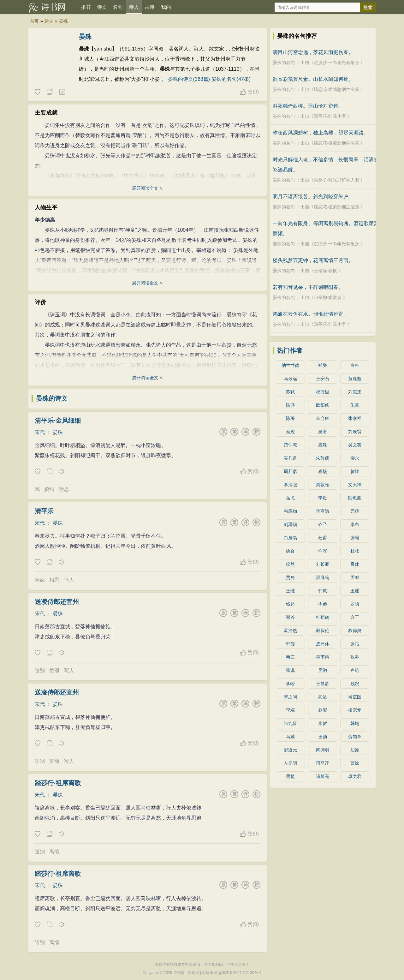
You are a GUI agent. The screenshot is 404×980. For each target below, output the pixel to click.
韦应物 (290, 511)
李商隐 (323, 511)
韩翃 (355, 723)
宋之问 (290, 697)
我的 (166, 7)
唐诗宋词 (210, 973)
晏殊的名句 (284, 63)
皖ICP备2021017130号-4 (240, 973)
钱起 (290, 604)
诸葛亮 (323, 776)
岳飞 (290, 498)
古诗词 (193, 973)
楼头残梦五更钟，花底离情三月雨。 (313, 260)
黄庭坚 (355, 379)
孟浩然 (290, 630)
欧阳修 (323, 405)
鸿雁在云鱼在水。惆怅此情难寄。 (311, 314)
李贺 (323, 723)
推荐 (86, 7)
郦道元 (290, 750)
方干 (355, 617)
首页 (34, 21)
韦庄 (290, 657)
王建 (355, 591)
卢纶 (355, 670)
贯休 (355, 564)
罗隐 (355, 604)
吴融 (323, 670)
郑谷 (290, 617)
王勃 (323, 737)
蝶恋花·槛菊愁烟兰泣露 (336, 89)
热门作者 (290, 350)
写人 (69, 670)
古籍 (150, 7)
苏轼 (290, 392)
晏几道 (290, 458)
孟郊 (355, 577)
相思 (54, 580)
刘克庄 (355, 392)
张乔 (355, 657)
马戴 (290, 737)
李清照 (290, 485)
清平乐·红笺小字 (330, 116)
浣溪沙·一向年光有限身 (336, 63)
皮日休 (323, 644)
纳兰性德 (290, 365)
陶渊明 (323, 750)
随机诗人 (62, 92)
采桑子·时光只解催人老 (336, 180)
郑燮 (323, 365)
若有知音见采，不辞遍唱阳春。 (308, 287)
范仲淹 (290, 445)
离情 (54, 852)
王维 (290, 591)
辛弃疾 (323, 418)
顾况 (355, 684)
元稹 (355, 511)
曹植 (290, 776)
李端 (290, 710)
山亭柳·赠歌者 (328, 297)
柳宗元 (355, 710)
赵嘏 (323, 710)
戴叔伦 (323, 630)
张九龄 (290, 723)
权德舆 (355, 630)
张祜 (355, 644)
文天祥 (355, 485)
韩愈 (323, 591)
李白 (355, 524)
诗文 (102, 7)
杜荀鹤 (323, 617)
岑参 (323, 604)
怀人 (69, 580)
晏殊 (63, 21)
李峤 (290, 684)
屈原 (355, 750)
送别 (40, 670)
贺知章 (355, 737)
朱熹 (355, 405)
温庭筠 (323, 577)
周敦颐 (323, 485)
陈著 (290, 418)
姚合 (290, 551)
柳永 (355, 458)
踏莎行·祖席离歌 (58, 783)
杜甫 (323, 538)
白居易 (290, 538)
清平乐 (44, 511)
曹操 (355, 763)
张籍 (355, 538)
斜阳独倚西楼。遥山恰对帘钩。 (308, 106)
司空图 (355, 697)
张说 (290, 670)
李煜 (323, 498)
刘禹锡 (290, 524)
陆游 (290, 405)
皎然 (290, 564)
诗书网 (53, 7)
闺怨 (40, 580)
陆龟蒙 (355, 498)
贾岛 (290, 577)
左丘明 (290, 763)
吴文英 (355, 445)
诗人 (134, 7)
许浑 (323, 551)
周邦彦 (290, 471)
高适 (323, 697)
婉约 (49, 489)
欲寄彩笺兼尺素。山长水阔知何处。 (313, 79)
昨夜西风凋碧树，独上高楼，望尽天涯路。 (321, 133)
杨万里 (323, 392)
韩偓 (290, 644)
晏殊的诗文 (52, 398)
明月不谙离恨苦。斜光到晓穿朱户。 (313, 197)
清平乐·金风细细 (58, 421)
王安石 (323, 379)
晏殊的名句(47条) (231, 79)
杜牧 (355, 551)
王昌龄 (323, 684)
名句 (118, 7)
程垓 (323, 471)
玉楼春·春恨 (325, 271)
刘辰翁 (355, 432)
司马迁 (323, 763)
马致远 (290, 379)
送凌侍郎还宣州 (57, 602)
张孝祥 (355, 418)
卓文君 (355, 776)
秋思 (64, 489)
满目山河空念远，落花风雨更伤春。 (313, 52)
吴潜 (323, 432)
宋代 (40, 432)
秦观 (290, 432)
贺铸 (355, 471)
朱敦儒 (323, 458)
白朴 (355, 365)
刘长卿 (323, 564)
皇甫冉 (323, 657)
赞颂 (54, 670)
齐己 (323, 524)
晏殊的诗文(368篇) (189, 79)
